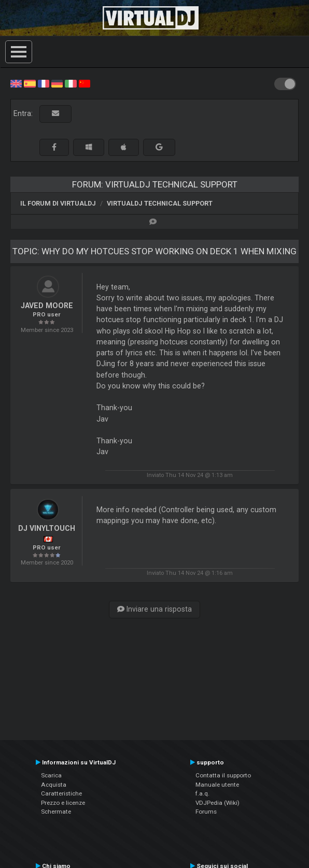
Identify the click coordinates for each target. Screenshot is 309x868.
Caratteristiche (61, 793)
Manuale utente (217, 785)
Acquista (54, 785)
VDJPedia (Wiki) (217, 803)
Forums (206, 812)
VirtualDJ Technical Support (160, 203)
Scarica (51, 775)
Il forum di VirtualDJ (58, 203)
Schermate (56, 812)
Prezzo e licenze (63, 803)
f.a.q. (202, 793)
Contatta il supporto (223, 775)
